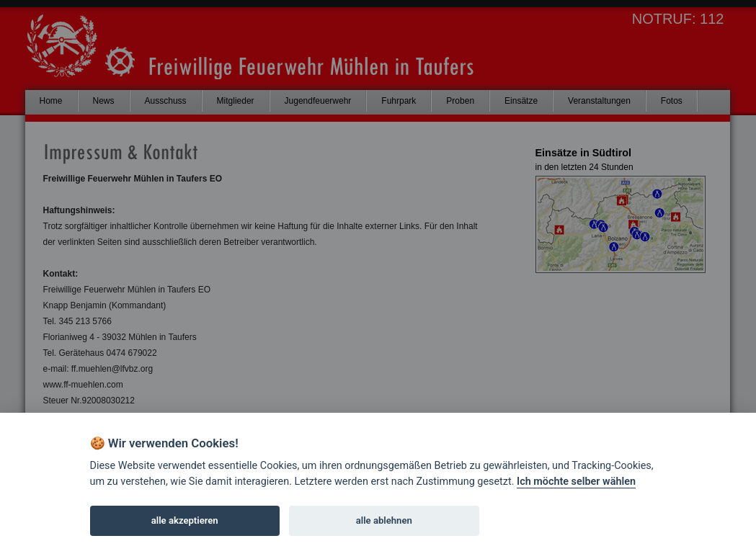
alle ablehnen (384, 520)
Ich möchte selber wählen (576, 482)
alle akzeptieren (185, 520)
